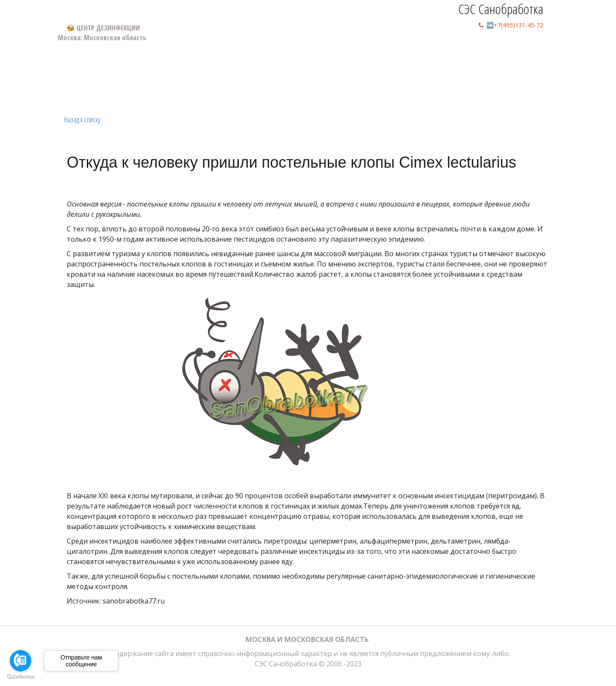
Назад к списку (82, 119)
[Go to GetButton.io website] (21, 677)
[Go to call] (21, 661)
